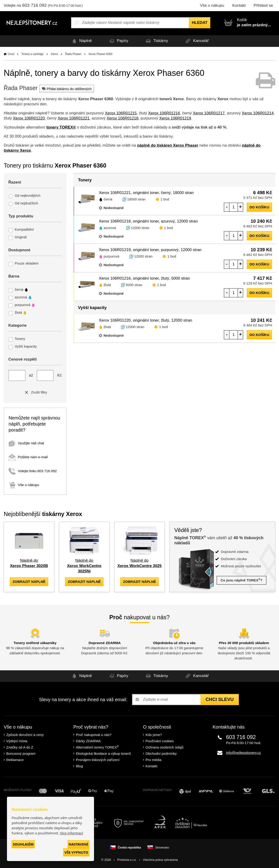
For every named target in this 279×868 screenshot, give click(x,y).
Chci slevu (220, 699)
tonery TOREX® (61, 127)
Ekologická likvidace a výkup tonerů (103, 753)
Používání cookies (160, 741)
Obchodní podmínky (161, 753)
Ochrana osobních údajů (164, 747)
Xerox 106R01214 (258, 113)
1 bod (165, 199)
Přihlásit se (263, 5)
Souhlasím (23, 844)
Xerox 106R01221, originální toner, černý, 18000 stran (146, 193)
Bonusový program (21, 753)
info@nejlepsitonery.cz (243, 753)
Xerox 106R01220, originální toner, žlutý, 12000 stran (146, 320)
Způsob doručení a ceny (25, 735)
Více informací (71, 833)
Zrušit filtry (35, 392)
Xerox (54, 54)
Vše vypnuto (76, 852)
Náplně (81, 41)
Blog (79, 766)
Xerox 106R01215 (121, 113)
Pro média (153, 760)
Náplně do (84, 566)
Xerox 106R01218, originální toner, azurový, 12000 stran (148, 221)
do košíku (259, 207)
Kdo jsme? (154, 735)
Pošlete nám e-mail (28, 457)
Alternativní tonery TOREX (98, 747)
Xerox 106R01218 (122, 118)
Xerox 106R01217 (209, 113)
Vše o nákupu (212, 5)
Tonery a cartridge (32, 54)
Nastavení (78, 844)
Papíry (118, 41)
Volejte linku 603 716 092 (33, 471)
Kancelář (197, 41)
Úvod (11, 54)
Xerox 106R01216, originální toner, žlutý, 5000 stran (144, 278)
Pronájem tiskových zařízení (98, 760)
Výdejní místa (17, 741)
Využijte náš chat (26, 443)
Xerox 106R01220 (29, 118)
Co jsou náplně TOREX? (242, 580)
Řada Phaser (73, 54)
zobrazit (29, 582)
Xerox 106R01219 (175, 118)
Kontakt (239, 5)
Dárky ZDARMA (88, 741)
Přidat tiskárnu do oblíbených (66, 89)
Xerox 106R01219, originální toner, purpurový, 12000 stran (150, 250)
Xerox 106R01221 (73, 118)
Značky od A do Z (20, 747)
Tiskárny (156, 41)
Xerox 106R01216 (164, 113)
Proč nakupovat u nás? (94, 735)
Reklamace (15, 760)
